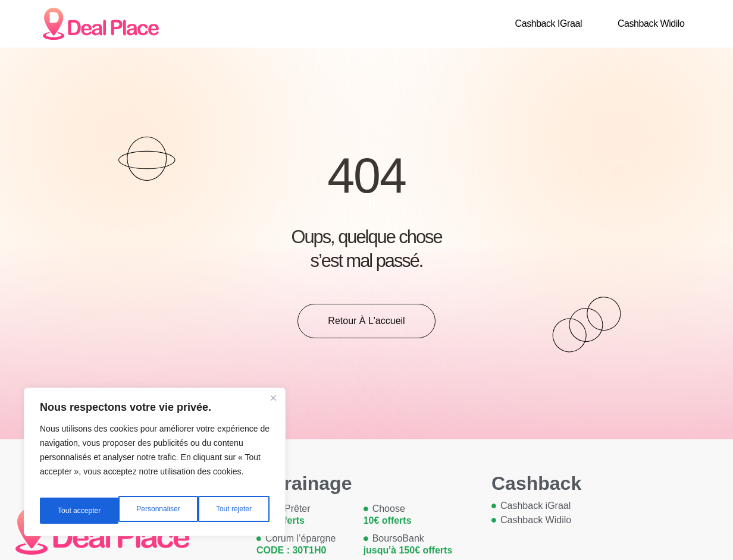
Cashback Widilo (651, 23)
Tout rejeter (155, 511)
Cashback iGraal (549, 23)
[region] (155, 467)
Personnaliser (79, 511)
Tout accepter (231, 511)
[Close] (273, 407)
